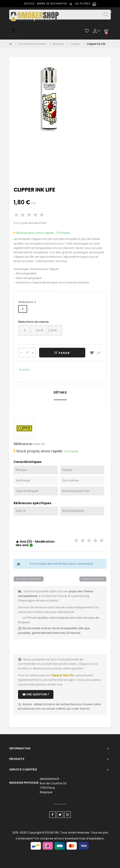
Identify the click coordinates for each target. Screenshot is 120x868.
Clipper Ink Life (62, 675)
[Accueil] (12, 44)
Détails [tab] (60, 392)
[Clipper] (76, 44)
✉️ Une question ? (36, 694)
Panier (62, 353)
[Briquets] (60, 44)
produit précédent (29, 579)
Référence (23, 444)
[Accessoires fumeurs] (33, 44)
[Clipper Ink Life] (96, 44)
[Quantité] (27, 353)
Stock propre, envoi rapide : (35, 233)
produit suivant (93, 579)
